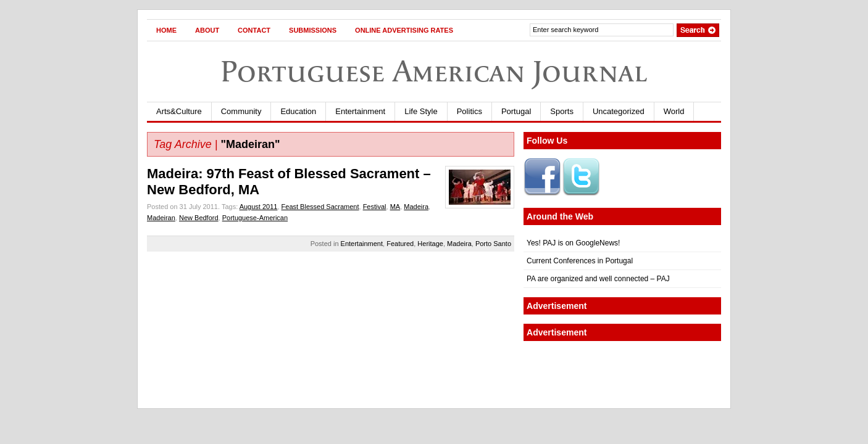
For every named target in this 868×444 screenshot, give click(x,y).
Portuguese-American (255, 218)
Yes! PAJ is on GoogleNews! (573, 243)
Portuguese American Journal (434, 71)
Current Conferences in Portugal (580, 261)
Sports (562, 111)
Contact (254, 30)
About (207, 30)
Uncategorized (619, 111)
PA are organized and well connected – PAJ (598, 279)
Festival (375, 207)
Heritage (430, 244)
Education (298, 111)
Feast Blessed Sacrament (320, 207)
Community (241, 111)
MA (395, 207)
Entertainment (360, 111)
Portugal (516, 111)
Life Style (421, 111)
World (674, 111)
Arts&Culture (179, 111)
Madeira (416, 207)
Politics (469, 111)
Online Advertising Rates (404, 30)
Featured (400, 244)
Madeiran (161, 218)
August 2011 (259, 207)
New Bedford (199, 218)
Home (166, 30)
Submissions (313, 30)
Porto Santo (493, 244)
